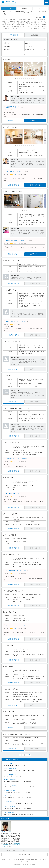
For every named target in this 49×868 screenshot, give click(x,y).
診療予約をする (35, 121)
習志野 (7, 49)
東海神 (28, 43)
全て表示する (24, 53)
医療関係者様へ (35, 859)
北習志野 (29, 46)
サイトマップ (25, 862)
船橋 (7, 43)
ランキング (24, 8)
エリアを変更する (13, 35)
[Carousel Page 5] (23, 78)
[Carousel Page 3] (19, 78)
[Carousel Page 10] (34, 78)
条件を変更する (36, 35)
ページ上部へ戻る (25, 855)
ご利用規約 (22, 859)
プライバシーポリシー (13, 859)
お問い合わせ (43, 859)
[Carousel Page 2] (17, 78)
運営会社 (4, 859)
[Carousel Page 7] (27, 78)
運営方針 (28, 859)
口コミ (40, 8)
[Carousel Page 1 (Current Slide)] (15, 78)
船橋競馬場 (30, 49)
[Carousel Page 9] (31, 78)
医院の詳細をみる (14, 121)
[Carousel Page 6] (25, 78)
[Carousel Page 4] (21, 78)
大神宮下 (8, 46)
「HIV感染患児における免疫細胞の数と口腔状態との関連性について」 (11, 845)
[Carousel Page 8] (29, 78)
